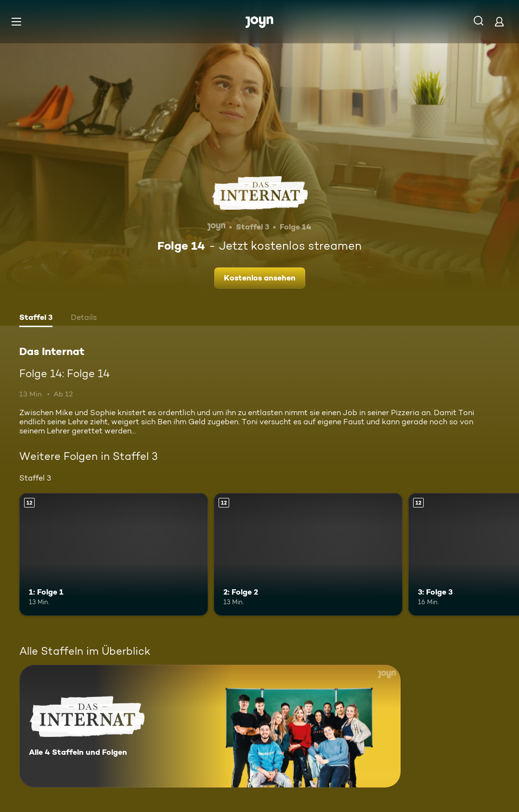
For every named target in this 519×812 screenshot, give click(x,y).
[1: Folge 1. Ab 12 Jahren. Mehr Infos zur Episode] (114, 554)
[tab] (36, 318)
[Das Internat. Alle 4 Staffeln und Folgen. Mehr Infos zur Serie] (210, 726)
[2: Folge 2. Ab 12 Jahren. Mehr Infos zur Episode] (308, 554)
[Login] (499, 21)
